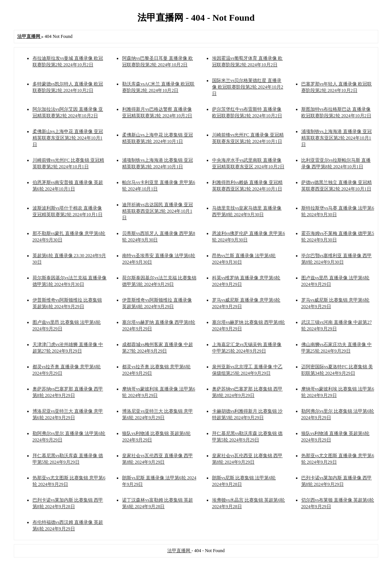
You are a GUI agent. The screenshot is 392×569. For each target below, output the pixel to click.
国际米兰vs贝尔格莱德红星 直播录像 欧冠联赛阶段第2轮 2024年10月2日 (248, 87)
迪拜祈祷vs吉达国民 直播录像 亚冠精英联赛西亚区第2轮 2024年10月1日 (158, 211)
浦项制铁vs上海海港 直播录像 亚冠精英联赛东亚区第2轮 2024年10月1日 (337, 138)
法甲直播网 (179, 551)
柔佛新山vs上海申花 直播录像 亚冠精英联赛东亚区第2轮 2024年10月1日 (68, 138)
